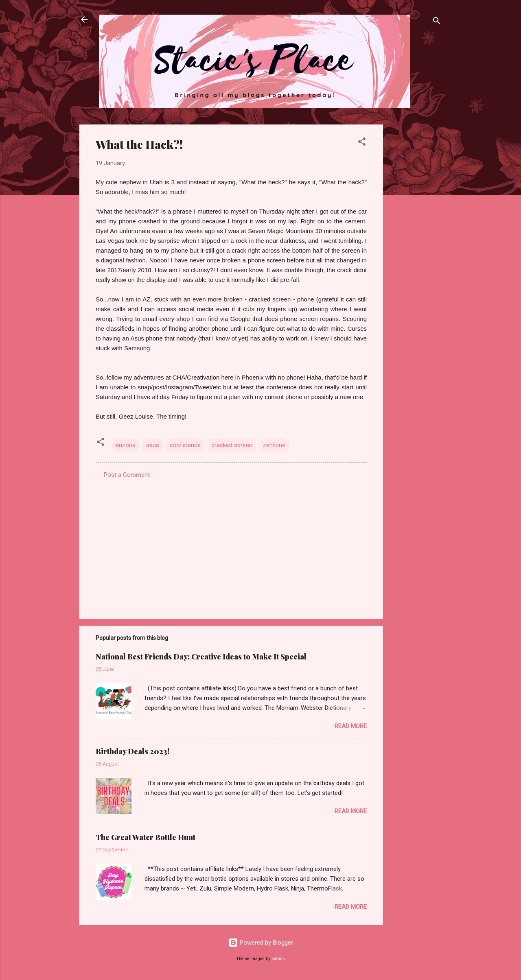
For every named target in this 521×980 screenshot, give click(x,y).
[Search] (437, 22)
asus (153, 445)
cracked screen (232, 445)
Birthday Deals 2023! (132, 751)
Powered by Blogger (261, 943)
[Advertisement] (416, 247)
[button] (362, 143)
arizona (126, 445)
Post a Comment (127, 475)
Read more (351, 726)
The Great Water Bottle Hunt (146, 837)
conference (185, 445)
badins (278, 959)
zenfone (274, 445)
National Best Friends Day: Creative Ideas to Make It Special (201, 657)
